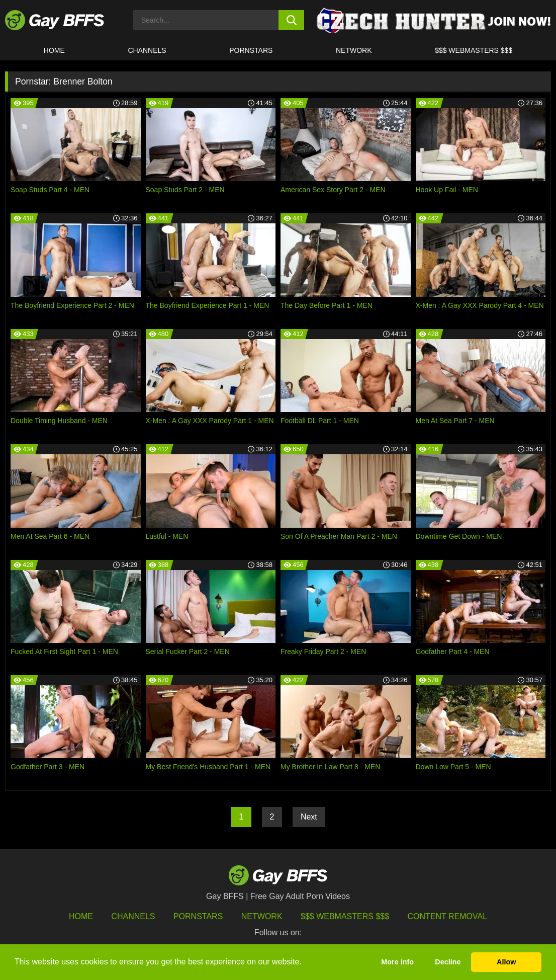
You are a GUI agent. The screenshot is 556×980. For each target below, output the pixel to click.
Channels (133, 916)
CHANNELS (147, 50)
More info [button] (397, 962)
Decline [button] (448, 962)
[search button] (291, 20)
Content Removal (448, 916)
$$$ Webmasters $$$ (474, 50)
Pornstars (198, 916)
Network (354, 50)
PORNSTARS (251, 50)
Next (309, 817)
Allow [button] (506, 962)
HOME (54, 50)
